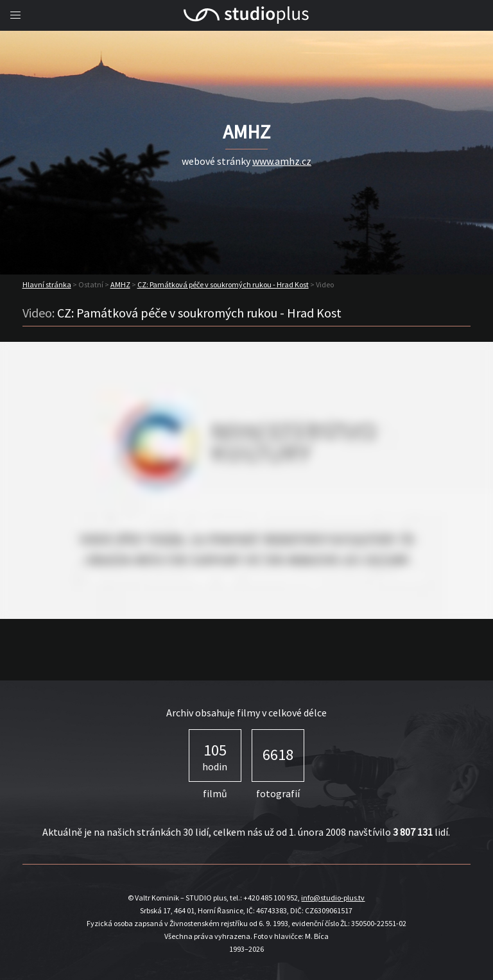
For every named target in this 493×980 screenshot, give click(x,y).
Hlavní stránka (47, 284)
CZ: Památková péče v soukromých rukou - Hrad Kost (223, 284)
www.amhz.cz (282, 161)
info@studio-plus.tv (333, 898)
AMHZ (120, 284)
